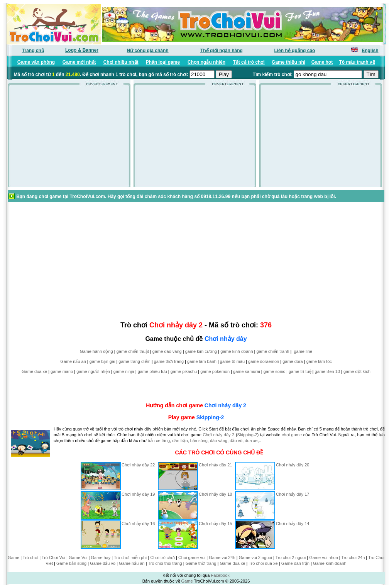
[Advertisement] (69, 139)
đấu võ (236, 441)
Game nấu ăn (73, 361)
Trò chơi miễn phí (130, 557)
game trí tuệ (300, 371)
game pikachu (184, 371)
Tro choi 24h (353, 557)
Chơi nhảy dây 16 (138, 524)
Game (14, 557)
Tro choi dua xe (263, 563)
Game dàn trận (295, 563)
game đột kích (357, 371)
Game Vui (78, 557)
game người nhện (93, 371)
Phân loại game (163, 62)
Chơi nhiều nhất (121, 62)
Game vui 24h (222, 557)
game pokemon (215, 371)
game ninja (124, 371)
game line (303, 351)
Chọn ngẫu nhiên (206, 62)
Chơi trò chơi (162, 557)
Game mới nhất (79, 62)
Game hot (322, 62)
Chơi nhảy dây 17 (293, 494)
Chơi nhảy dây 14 (293, 524)
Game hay (101, 557)
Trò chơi (30, 557)
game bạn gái (102, 361)
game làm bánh (202, 361)
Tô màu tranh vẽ (357, 62)
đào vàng (219, 441)
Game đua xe (34, 371)
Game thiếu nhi (288, 62)
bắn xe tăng (159, 441)
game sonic (274, 371)
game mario (62, 371)
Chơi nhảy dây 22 (138, 465)
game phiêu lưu (152, 371)
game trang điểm (134, 361)
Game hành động (96, 351)
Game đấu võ (103, 563)
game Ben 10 (327, 371)
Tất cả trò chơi (249, 62)
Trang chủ (33, 51)
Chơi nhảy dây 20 (293, 465)
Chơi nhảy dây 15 (215, 524)
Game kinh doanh (330, 563)
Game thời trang (201, 563)
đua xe (251, 441)
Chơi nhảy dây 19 (138, 494)
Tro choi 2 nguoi (291, 557)
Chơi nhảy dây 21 (215, 465)
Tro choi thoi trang (165, 563)
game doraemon (264, 361)
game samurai (247, 371)
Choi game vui (192, 557)
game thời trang (169, 361)
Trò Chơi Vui (53, 557)
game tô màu (232, 361)
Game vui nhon (324, 557)
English (370, 51)
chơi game (292, 435)
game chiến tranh (273, 351)
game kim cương (201, 351)
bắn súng (199, 441)
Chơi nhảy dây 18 (215, 494)
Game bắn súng (71, 563)
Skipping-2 (210, 417)
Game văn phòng (36, 62)
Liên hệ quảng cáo (294, 51)
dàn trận (180, 441)
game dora (293, 361)
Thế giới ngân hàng (222, 51)
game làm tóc (319, 361)
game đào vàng (167, 351)
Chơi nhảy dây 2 (225, 405)
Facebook (220, 575)
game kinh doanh (237, 351)
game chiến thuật (133, 351)
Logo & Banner (82, 50)
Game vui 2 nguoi (255, 557)
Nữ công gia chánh (148, 51)
